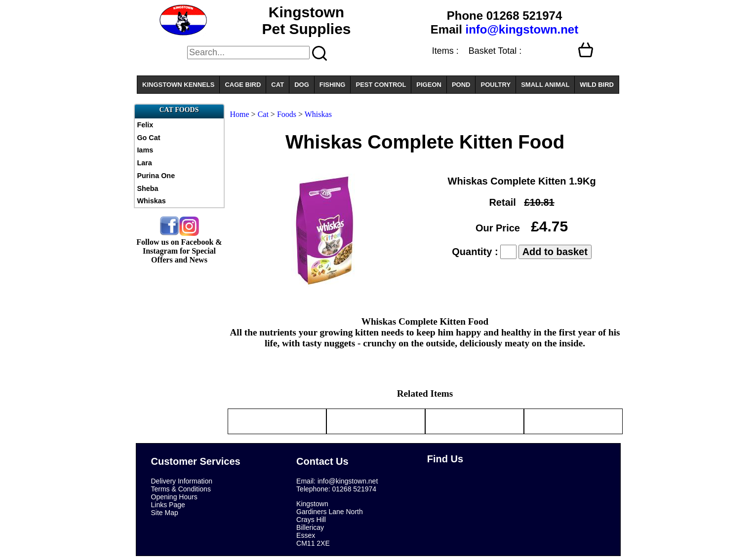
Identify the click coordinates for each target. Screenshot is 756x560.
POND (461, 85)
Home (240, 114)
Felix (145, 125)
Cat (263, 114)
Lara (144, 163)
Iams (145, 150)
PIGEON (429, 85)
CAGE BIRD (243, 85)
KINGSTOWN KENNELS (178, 85)
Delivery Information (182, 481)
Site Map (165, 513)
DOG (302, 85)
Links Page (168, 505)
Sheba (147, 188)
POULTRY (496, 85)
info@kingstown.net (522, 29)
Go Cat (148, 138)
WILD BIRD (597, 85)
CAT (278, 85)
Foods (287, 114)
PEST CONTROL (381, 85)
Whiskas (151, 201)
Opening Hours (174, 497)
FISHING (333, 85)
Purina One (156, 176)
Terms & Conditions (181, 489)
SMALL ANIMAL (545, 85)
